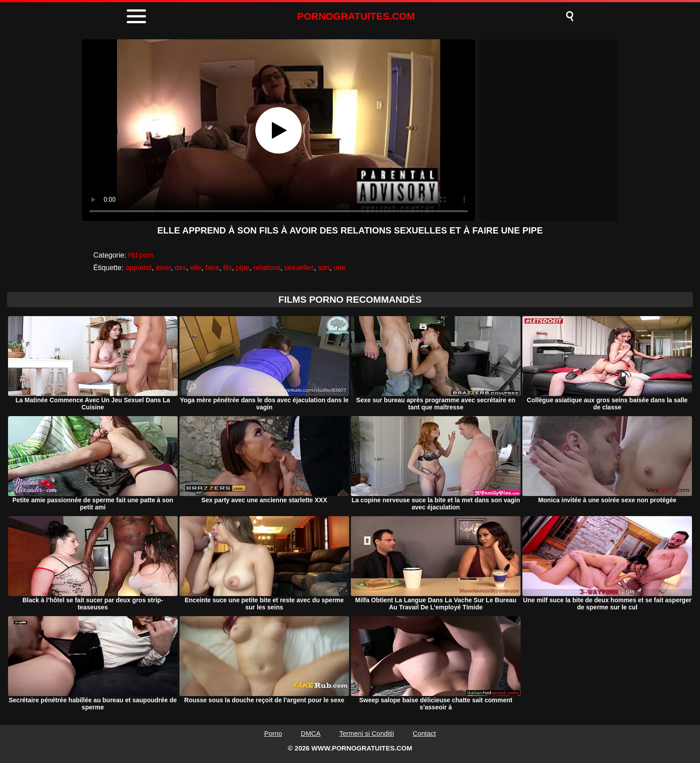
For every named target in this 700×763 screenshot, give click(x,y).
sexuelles (299, 268)
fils (228, 268)
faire (212, 268)
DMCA (311, 733)
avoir (163, 268)
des (180, 268)
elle (196, 268)
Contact (425, 733)
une (340, 268)
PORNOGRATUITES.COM (356, 16)
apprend (139, 268)
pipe (242, 268)
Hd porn (141, 255)
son (324, 268)
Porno (273, 733)
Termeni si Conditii (367, 733)
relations (267, 268)
